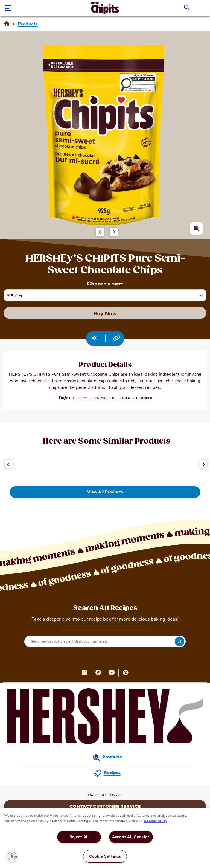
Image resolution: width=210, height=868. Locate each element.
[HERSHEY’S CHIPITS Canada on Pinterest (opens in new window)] (126, 673)
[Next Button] (203, 464)
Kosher (146, 398)
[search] (180, 642)
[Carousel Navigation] (94, 229)
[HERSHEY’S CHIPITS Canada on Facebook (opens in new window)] (98, 673)
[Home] (7, 24)
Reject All (79, 837)
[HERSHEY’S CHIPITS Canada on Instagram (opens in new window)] (84, 673)
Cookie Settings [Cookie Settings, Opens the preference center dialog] (105, 856)
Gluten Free (128, 398)
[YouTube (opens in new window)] (112, 673)
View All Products (105, 492)
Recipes (112, 773)
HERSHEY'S (79, 398)
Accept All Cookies (131, 837)
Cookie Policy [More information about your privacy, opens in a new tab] (156, 821)
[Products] (28, 24)
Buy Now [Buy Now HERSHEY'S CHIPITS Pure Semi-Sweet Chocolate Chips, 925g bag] (105, 314)
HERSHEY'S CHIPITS (103, 398)
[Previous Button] (9, 464)
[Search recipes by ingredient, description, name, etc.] (105, 641)
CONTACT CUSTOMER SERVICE (105, 806)
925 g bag (107, 297)
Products (112, 757)
